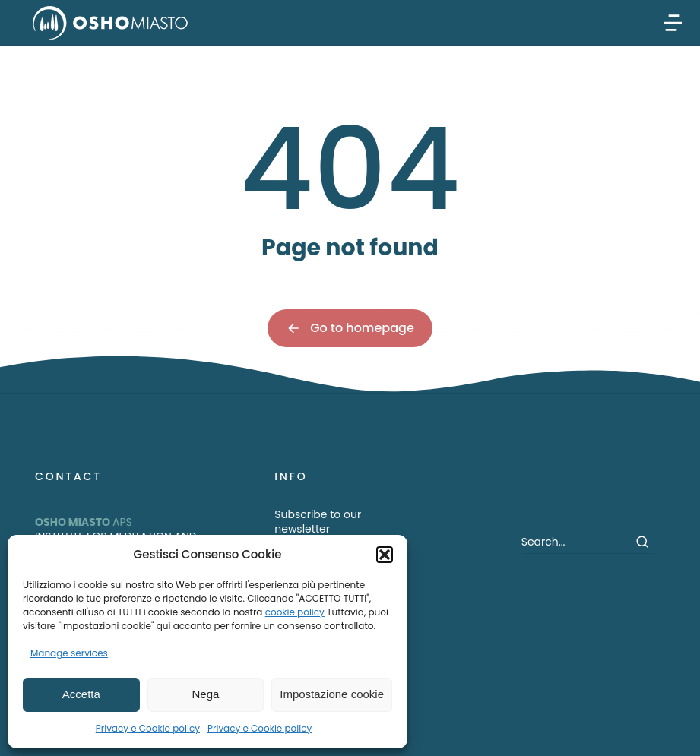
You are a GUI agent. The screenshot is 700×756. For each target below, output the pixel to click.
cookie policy (295, 612)
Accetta (81, 694)
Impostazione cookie (332, 694)
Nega (206, 694)
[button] (385, 555)
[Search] (642, 542)
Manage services (69, 653)
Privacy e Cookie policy (148, 728)
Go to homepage (350, 328)
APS (84, 522)
